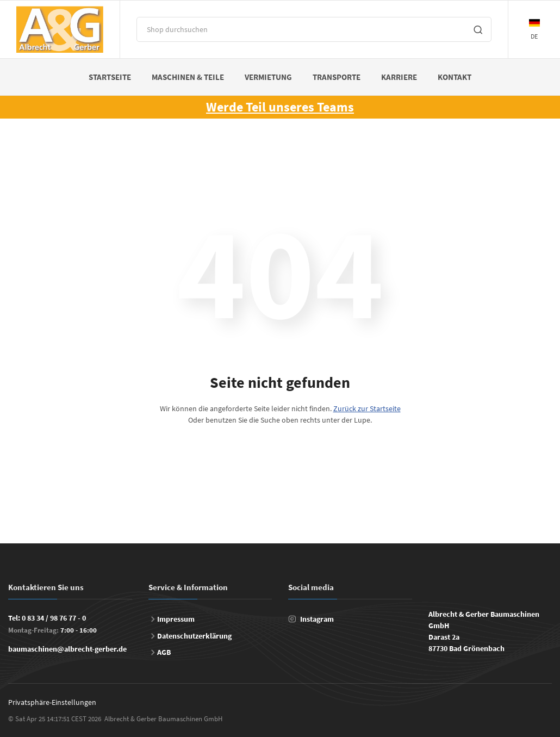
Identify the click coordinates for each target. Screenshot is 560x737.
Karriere (399, 77)
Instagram (317, 619)
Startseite (110, 77)
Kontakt (455, 77)
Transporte (337, 77)
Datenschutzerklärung (194, 636)
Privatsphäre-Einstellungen (52, 702)
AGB (164, 652)
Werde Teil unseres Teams (280, 107)
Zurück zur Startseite (367, 408)
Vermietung (268, 77)
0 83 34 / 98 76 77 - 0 (54, 618)
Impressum (176, 619)
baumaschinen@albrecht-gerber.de (67, 649)
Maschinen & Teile (188, 77)
